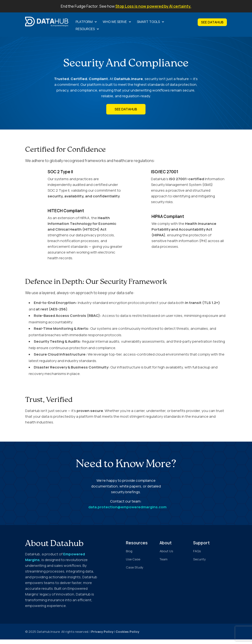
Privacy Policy (102, 636)
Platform (84, 22)
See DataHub (126, 114)
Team (164, 564)
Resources (85, 29)
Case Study (135, 572)
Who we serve (115, 22)
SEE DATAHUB (212, 22)
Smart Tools (148, 22)
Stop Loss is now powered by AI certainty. (153, 6)
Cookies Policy (127, 636)
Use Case (133, 564)
